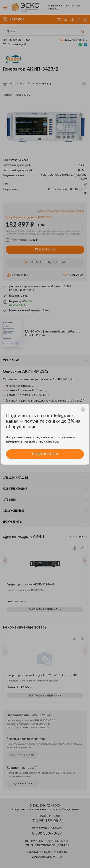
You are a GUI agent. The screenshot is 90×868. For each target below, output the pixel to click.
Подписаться (45, 454)
